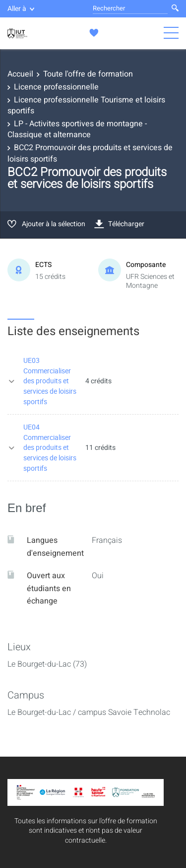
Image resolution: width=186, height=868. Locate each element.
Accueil (20, 74)
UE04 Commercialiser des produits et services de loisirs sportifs (50, 447)
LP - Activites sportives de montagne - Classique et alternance (77, 129)
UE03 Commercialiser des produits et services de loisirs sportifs (50, 381)
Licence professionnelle (56, 87)
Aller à (21, 9)
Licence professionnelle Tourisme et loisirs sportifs (86, 105)
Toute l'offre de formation (88, 74)
